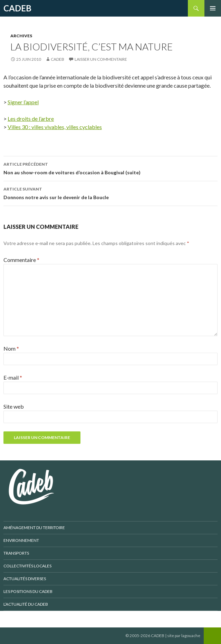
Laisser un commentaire (101, 59)
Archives (21, 36)
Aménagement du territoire (34, 528)
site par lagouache (184, 636)
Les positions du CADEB (28, 591)
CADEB (17, 8)
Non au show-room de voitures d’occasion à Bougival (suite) (110, 168)
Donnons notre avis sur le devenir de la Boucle (110, 193)
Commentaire (21, 260)
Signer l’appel (23, 102)
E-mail (13, 377)
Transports (16, 553)
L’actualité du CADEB (26, 604)
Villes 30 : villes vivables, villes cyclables (55, 127)
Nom (11, 348)
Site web (14, 406)
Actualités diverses (25, 579)
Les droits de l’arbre (31, 119)
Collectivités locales (27, 566)
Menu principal (213, 8)
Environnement (21, 540)
